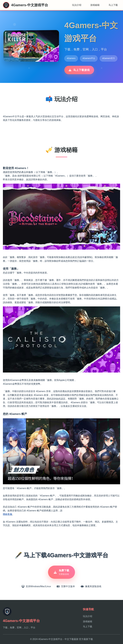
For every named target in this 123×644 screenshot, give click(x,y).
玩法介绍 (77, 5)
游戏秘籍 (95, 5)
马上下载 (113, 5)
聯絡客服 (8, 514)
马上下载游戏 (79, 70)
